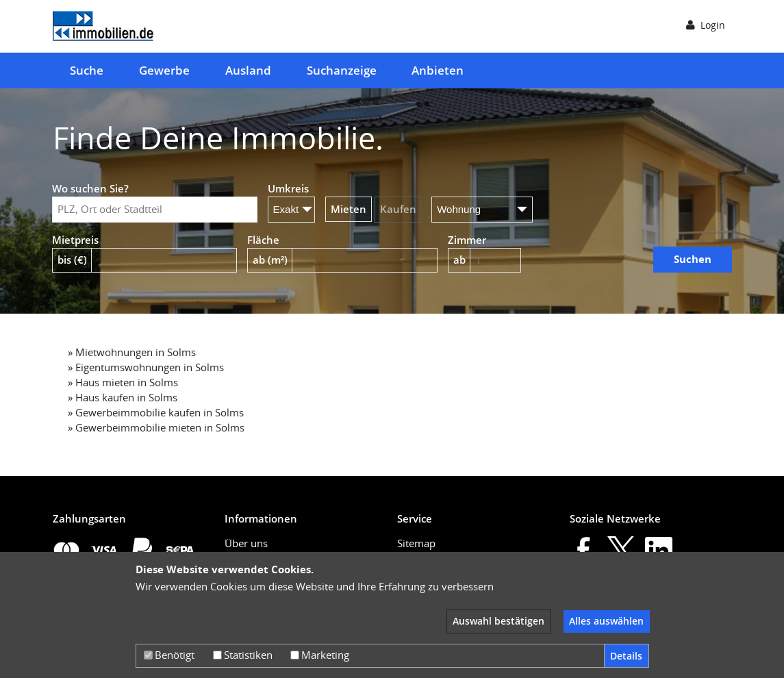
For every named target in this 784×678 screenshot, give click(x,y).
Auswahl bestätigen (498, 621)
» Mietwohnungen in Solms (132, 352)
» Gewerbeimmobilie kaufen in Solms (156, 412)
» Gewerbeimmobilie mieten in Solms (156, 427)
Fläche (263, 240)
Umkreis (288, 188)
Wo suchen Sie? (90, 188)
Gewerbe (164, 70)
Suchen (693, 259)
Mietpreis (75, 240)
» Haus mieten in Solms (123, 382)
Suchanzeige (342, 70)
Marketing (320, 655)
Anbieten (438, 70)
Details (626, 656)
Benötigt (169, 655)
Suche (87, 70)
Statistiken (243, 655)
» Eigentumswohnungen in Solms (146, 367)
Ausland (248, 70)
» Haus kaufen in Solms (123, 397)
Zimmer (467, 240)
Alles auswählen (606, 621)
